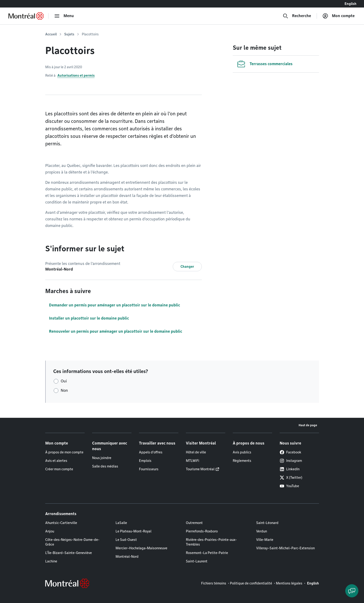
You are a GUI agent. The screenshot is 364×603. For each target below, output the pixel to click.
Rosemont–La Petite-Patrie (207, 553)
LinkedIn (290, 469)
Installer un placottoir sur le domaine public (89, 318)
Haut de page (308, 425)
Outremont (194, 523)
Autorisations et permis (76, 75)
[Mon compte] (339, 16)
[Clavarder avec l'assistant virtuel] (352, 591)
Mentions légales (289, 583)
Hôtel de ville (196, 452)
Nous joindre (102, 458)
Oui (64, 381)
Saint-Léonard (267, 523)
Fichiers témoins (214, 583)
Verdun (262, 531)
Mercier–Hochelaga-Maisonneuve (141, 548)
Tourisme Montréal (200, 469)
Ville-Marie (265, 540)
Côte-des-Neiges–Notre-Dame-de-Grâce (72, 542)
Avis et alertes (56, 461)
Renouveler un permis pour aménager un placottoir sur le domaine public (116, 331)
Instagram (291, 461)
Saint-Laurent (197, 561)
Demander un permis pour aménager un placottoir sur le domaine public (114, 305)
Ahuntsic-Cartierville (61, 523)
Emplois (145, 461)
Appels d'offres (151, 452)
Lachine (51, 561)
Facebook (290, 452)
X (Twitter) (291, 478)
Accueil (51, 34)
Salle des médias (105, 466)
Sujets (69, 34)
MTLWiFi (193, 461)
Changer (187, 267)
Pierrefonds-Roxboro (202, 531)
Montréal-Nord (127, 557)
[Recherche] (297, 16)
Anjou (50, 531)
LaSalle (121, 523)
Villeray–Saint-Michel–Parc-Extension (285, 548)
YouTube (289, 486)
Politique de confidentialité (251, 583)
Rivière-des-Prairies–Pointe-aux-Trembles (211, 542)
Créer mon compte (59, 469)
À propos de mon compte (64, 452)
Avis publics (242, 452)
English (351, 4)
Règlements (242, 461)
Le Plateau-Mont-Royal (133, 531)
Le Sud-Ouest (126, 540)
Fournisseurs (149, 469)
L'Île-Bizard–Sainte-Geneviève (69, 553)
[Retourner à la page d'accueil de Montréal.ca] (26, 16)
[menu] (64, 16)
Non (64, 390)
